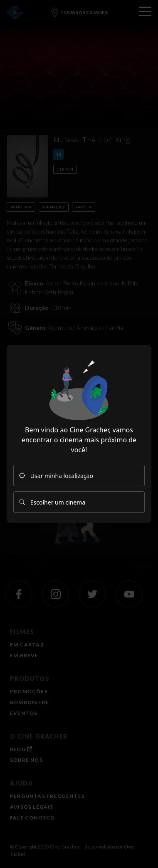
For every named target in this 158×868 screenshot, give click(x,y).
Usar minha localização (56, 476)
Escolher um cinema (52, 502)
